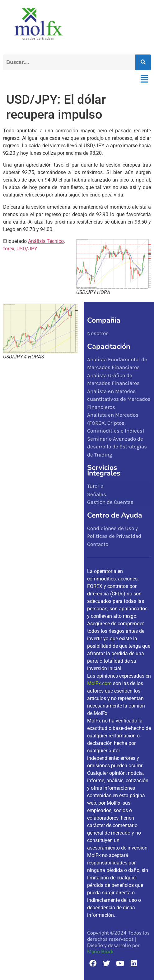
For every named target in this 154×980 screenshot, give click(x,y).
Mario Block (100, 952)
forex (9, 249)
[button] (144, 79)
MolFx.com (99, 683)
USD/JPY (27, 249)
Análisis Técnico (46, 241)
